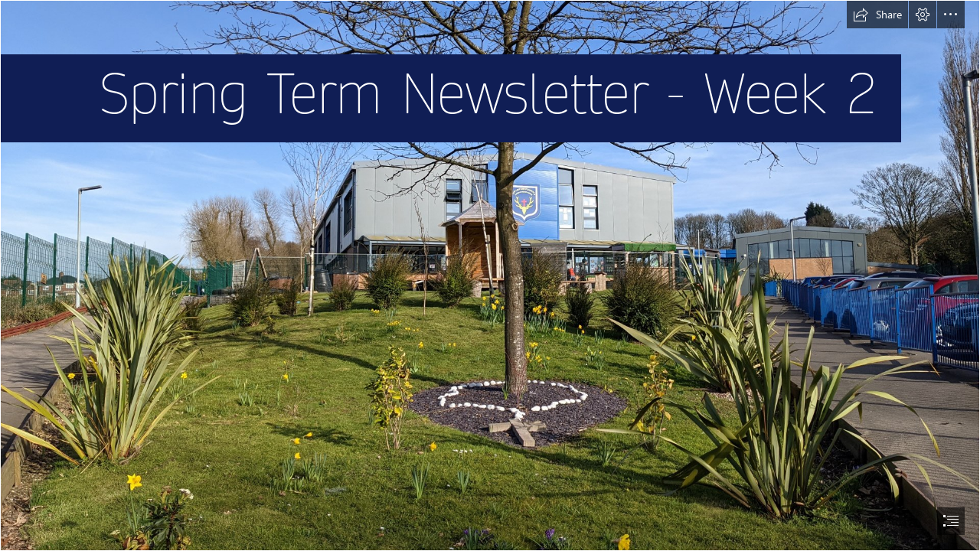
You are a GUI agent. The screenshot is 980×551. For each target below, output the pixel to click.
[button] (877, 15)
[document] (490, 275)
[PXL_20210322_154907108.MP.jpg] (490, 275)
